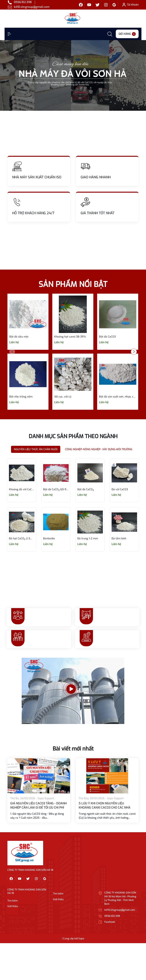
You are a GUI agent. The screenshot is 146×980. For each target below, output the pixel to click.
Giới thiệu (13, 906)
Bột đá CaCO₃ (86, 489)
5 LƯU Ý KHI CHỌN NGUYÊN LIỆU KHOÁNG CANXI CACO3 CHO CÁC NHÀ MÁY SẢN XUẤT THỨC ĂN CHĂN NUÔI (105, 808)
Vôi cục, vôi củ (63, 397)
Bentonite (49, 538)
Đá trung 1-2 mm (88, 538)
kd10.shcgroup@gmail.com (32, 7)
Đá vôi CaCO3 (120, 489)
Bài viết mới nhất (73, 749)
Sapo (81, 938)
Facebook (110, 922)
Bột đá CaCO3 (107, 337)
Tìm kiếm (13, 901)
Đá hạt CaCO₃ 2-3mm (22, 538)
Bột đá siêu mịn (19, 337)
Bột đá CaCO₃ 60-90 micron (56, 489)
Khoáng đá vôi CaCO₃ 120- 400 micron (22, 489)
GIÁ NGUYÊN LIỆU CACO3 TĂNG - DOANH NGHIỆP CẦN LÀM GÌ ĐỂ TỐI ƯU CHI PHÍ (38, 805)
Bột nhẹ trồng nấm (21, 397)
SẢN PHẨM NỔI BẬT (73, 284)
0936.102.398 (23, 2)
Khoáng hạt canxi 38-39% (70, 337)
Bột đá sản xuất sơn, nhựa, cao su (118, 397)
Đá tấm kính (119, 538)
